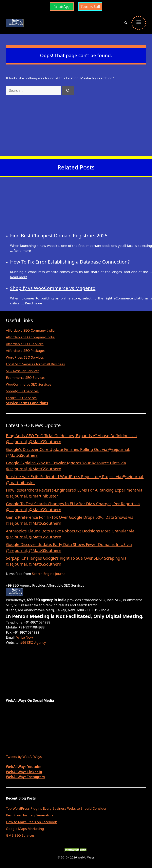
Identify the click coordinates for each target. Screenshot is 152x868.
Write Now (25, 637)
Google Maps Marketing (25, 829)
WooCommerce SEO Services (29, 384)
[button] (126, 23)
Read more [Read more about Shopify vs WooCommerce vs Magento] (34, 303)
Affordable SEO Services (25, 344)
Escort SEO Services (21, 398)
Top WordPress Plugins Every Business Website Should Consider (56, 808)
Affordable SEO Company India (30, 330)
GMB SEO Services (20, 835)
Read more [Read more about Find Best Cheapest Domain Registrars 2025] (22, 251)
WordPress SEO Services (25, 357)
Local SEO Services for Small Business (35, 364)
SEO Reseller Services (23, 371)
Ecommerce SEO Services (26, 378)
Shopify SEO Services (22, 391)
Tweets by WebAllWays (24, 757)
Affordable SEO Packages (26, 351)
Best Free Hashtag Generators (30, 815)
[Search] (68, 90)
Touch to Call (90, 7)
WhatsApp (62, 7)
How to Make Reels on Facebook (31, 822)
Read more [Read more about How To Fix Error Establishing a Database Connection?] (19, 277)
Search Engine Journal (49, 574)
